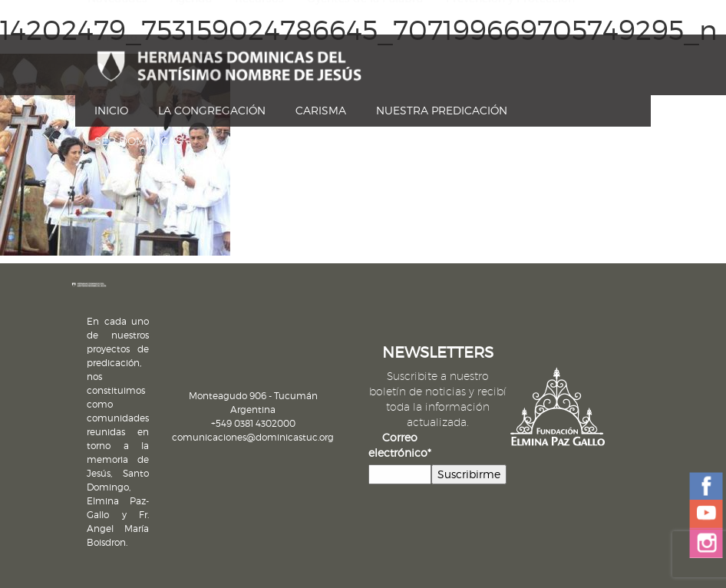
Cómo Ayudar (198, 37)
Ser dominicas (139, 141)
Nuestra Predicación (442, 110)
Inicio (111, 110)
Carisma (321, 110)
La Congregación (212, 110)
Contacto (112, 37)
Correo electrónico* (400, 445)
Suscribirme (469, 474)
